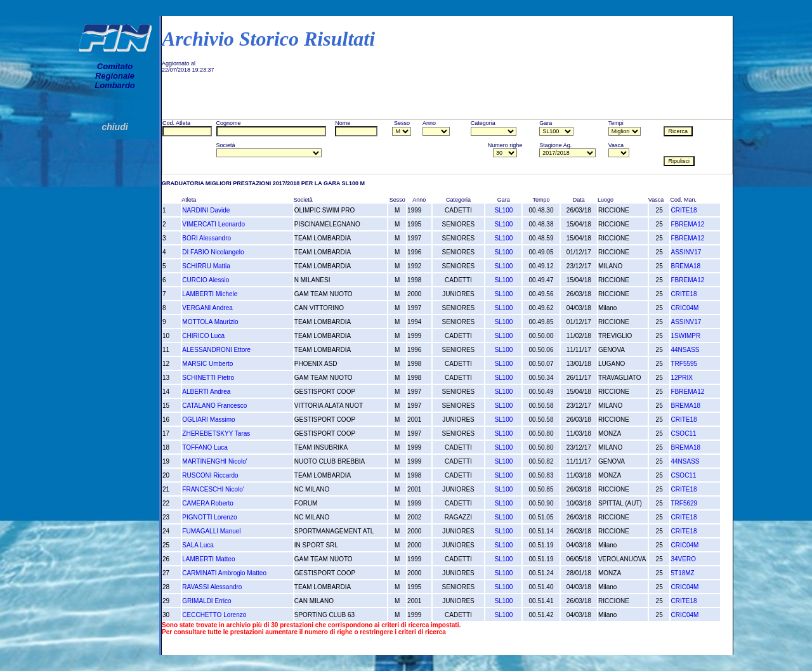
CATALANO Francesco (214, 406)
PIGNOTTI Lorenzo (209, 517)
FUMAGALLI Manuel (211, 531)
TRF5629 (684, 503)
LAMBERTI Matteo (208, 559)
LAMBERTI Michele (210, 294)
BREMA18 (685, 266)
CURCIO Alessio (206, 280)
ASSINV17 (686, 252)
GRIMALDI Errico (206, 601)
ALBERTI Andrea (206, 392)
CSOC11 (683, 433)
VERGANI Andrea (207, 308)
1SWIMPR (685, 336)
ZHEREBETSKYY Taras (216, 433)
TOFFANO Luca (205, 447)
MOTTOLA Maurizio (210, 322)
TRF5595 (684, 364)
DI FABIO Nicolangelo (213, 252)
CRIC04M (684, 308)
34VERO (683, 559)
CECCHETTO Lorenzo (214, 615)
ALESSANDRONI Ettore (216, 350)
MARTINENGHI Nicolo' (214, 461)
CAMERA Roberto (208, 503)
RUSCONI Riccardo (210, 475)
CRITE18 (684, 210)
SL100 (503, 210)
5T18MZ (682, 573)
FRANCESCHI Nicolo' (213, 489)
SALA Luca (198, 545)
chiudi (115, 127)
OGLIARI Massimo (208, 420)
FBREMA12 (687, 224)
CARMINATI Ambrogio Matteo (224, 573)
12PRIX (681, 378)
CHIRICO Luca (203, 336)
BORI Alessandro (206, 238)
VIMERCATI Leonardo (213, 224)
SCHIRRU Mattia (206, 266)
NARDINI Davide (206, 210)
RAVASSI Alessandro (212, 587)
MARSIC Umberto (207, 364)
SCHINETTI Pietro (208, 378)
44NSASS (685, 350)
